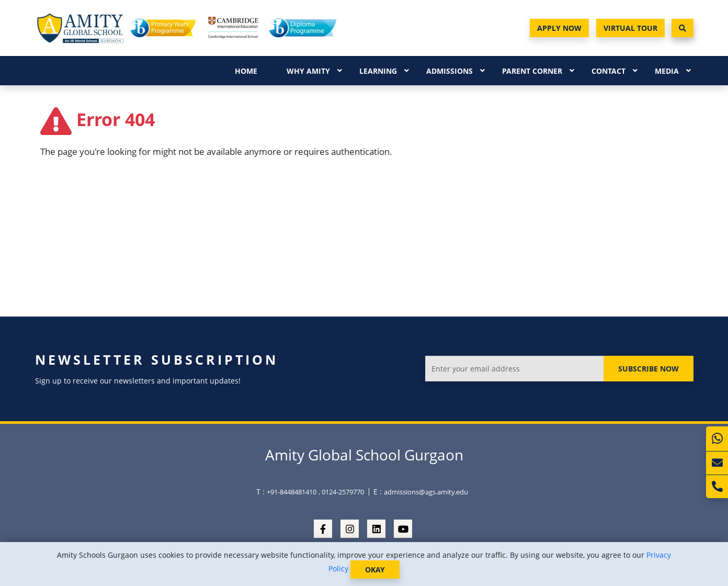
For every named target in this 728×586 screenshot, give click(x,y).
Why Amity (308, 71)
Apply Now (559, 28)
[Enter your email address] (514, 369)
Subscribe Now (649, 369)
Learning (378, 71)
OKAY (375, 570)
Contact (608, 71)
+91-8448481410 (292, 492)
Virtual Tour (630, 28)
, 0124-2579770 (341, 492)
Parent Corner (532, 71)
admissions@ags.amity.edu (426, 492)
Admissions (450, 71)
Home (246, 71)
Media (667, 71)
